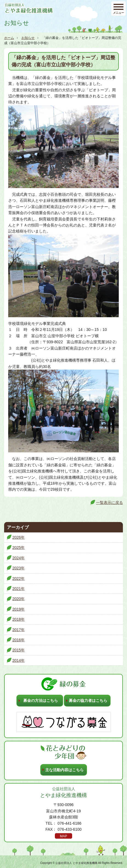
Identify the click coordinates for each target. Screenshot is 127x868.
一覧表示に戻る (109, 503)
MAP (63, 836)
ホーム (9, 38)
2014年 (19, 660)
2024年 (19, 558)
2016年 (19, 640)
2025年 (19, 548)
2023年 (19, 568)
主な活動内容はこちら (64, 770)
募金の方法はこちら (41, 700)
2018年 (19, 619)
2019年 (19, 609)
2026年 (19, 537)
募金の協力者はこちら (88, 700)
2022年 (19, 578)
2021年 (19, 589)
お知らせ (28, 38)
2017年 (19, 630)
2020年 (19, 599)
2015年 (19, 650)
